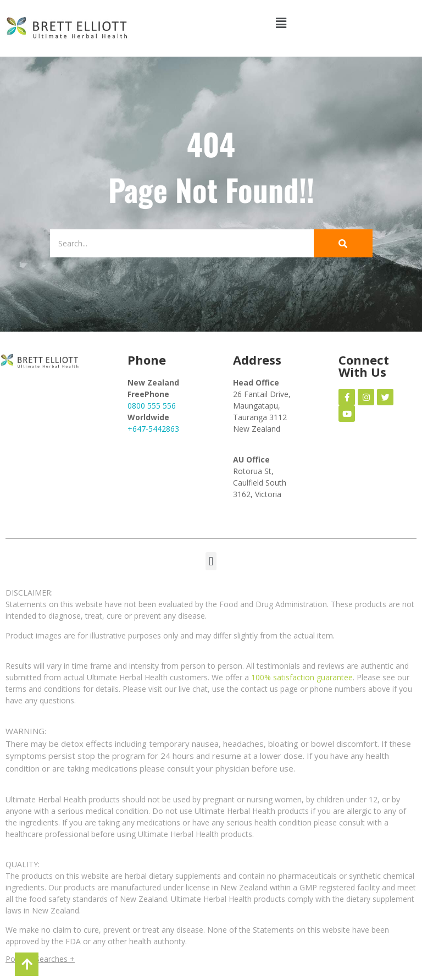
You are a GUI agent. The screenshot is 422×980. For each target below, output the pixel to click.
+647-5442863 (153, 429)
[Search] (177, 243)
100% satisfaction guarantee (302, 677)
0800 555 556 (152, 406)
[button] (281, 23)
